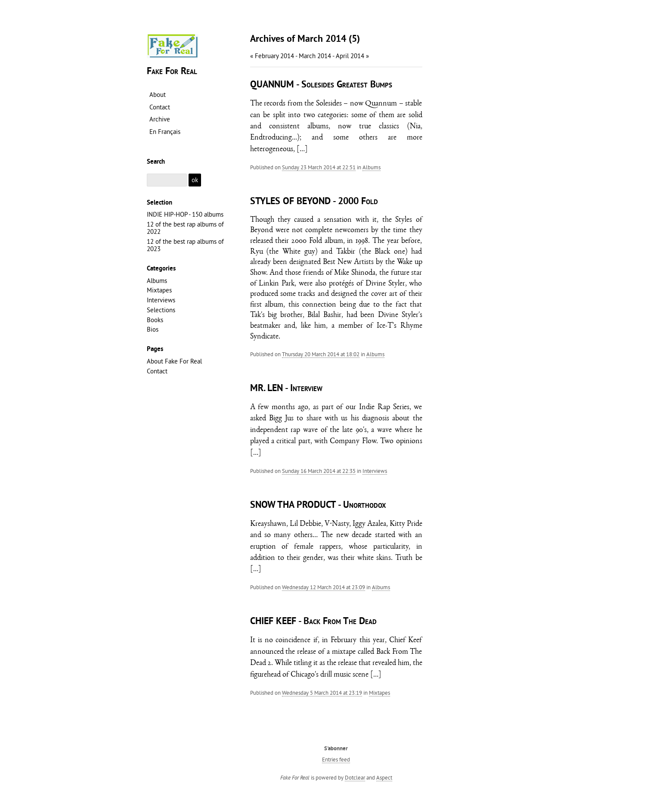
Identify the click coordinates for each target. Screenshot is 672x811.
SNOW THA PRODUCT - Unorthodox (318, 505)
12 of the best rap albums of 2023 (185, 245)
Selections (161, 310)
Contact (157, 371)
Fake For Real (172, 72)
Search (156, 162)
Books (155, 320)
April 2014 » (352, 56)
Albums (372, 167)
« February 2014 (272, 56)
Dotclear (355, 777)
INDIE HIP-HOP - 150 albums (185, 214)
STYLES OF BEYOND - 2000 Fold (314, 202)
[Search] (167, 180)
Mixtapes (379, 693)
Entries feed (336, 759)
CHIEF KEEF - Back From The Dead (313, 622)
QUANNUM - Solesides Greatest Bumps (321, 85)
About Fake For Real (174, 361)
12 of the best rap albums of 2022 (185, 228)
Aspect (384, 777)
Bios (153, 329)
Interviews (375, 471)
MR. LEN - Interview (286, 389)
